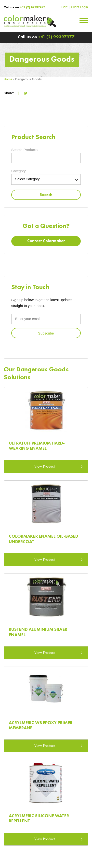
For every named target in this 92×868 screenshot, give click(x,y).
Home (8, 79)
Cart (64, 7)
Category (19, 171)
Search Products (24, 150)
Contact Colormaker (46, 241)
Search (46, 195)
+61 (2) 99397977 (33, 7)
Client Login (79, 7)
